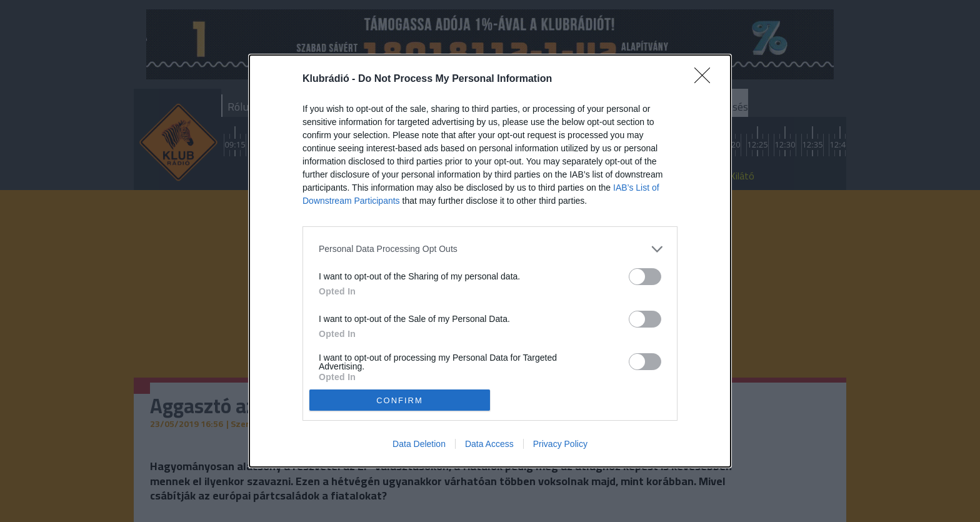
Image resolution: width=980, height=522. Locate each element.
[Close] (706, 79)
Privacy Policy (560, 444)
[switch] (645, 277)
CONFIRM (400, 400)
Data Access (489, 444)
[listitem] (490, 249)
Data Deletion (419, 444)
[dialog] (490, 261)
